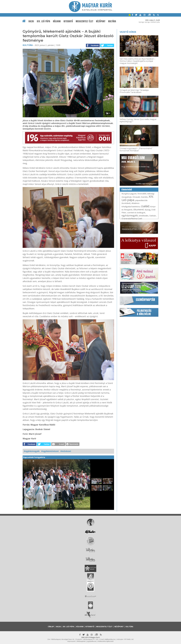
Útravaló (136, 197)
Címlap (51, 627)
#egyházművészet (50, 451)
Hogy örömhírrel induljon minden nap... (136, 161)
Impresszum (71, 641)
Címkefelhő (127, 190)
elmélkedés (144, 216)
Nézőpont (101, 21)
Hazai (31, 21)
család (145, 206)
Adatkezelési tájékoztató (106, 641)
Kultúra (112, 21)
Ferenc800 (142, 194)
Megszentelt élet (84, 21)
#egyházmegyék (32, 451)
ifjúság (148, 210)
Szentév (144, 197)
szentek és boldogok (136, 213)
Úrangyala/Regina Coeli (132, 219)
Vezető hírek (128, 32)
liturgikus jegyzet (129, 194)
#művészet (66, 451)
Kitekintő (68, 21)
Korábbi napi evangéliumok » (146, 184)
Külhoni (57, 21)
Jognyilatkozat (91, 641)
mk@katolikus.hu (110, 639)
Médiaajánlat (81, 641)
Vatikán (153, 216)
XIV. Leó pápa (44, 21)
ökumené (139, 209)
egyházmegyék (130, 215)
